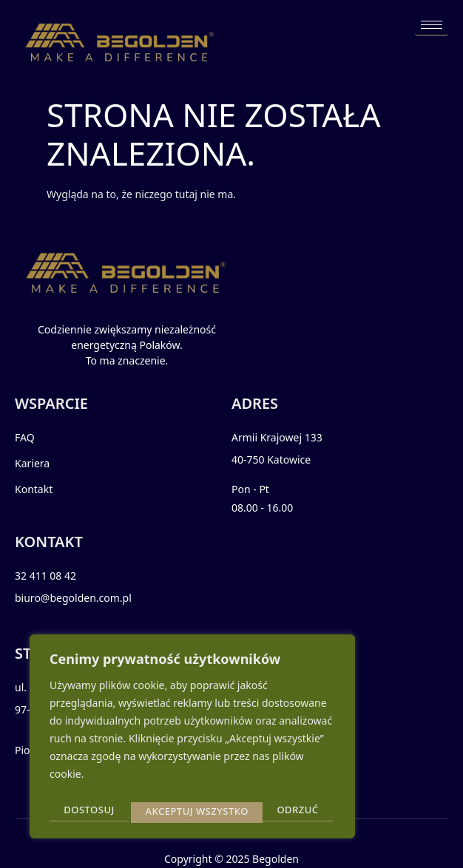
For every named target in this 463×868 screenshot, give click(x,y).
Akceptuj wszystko (271, 811)
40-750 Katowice (271, 460)
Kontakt (34, 489)
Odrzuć (166, 811)
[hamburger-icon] (432, 25)
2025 (237, 859)
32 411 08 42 (45, 576)
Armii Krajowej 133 (277, 437)
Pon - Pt (250, 489)
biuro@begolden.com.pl (73, 598)
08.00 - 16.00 (262, 508)
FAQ (25, 437)
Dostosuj (88, 811)
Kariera (32, 463)
